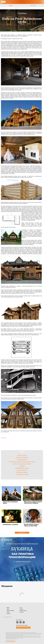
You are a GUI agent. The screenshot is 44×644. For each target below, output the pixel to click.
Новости (8, 614)
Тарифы (21, 609)
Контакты (22, 612)
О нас (21, 608)
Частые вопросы (23, 611)
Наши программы (10, 611)
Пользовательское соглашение (11, 641)
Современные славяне (22, 475)
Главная (16, 8)
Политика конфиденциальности (11, 642)
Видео (8, 608)
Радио (11, 5)
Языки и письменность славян (22, 464)
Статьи (8, 612)
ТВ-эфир (33, 5)
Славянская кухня (22, 470)
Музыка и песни (22, 455)
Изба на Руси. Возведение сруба (24, 8)
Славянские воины (22, 472)
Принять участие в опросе (23, 628)
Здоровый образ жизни (22, 468)
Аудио (8, 609)
